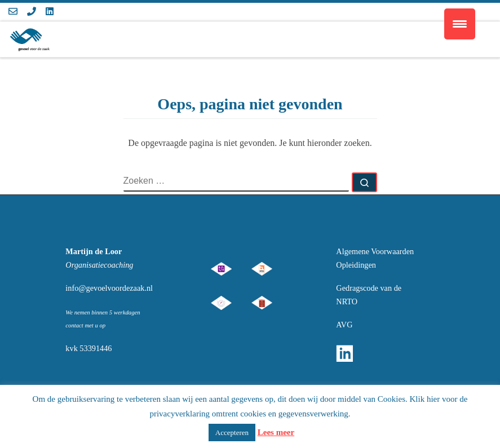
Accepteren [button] (232, 433)
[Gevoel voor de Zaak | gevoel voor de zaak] (29, 38)
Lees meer (276, 432)
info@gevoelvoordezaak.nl (109, 288)
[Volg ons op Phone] (32, 12)
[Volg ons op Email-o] (13, 12)
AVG (344, 325)
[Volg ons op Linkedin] (50, 12)
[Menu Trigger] (460, 24)
